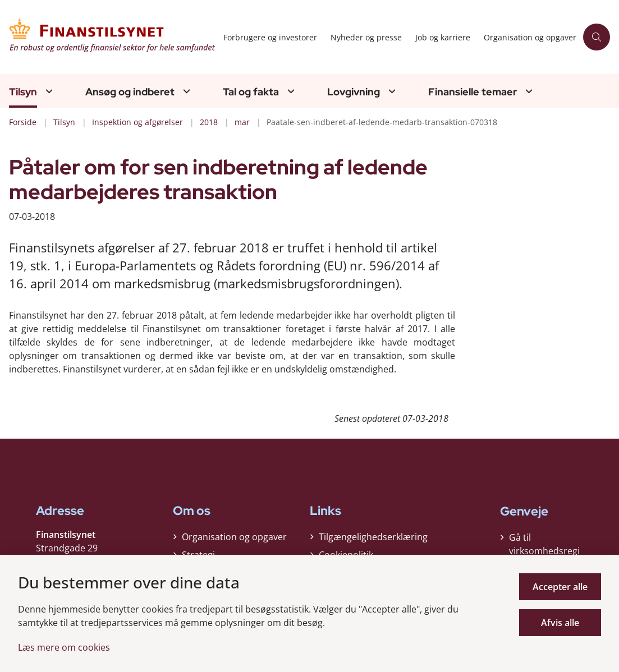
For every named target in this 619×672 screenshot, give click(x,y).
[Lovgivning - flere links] (391, 91)
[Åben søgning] (597, 37)
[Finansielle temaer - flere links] (528, 91)
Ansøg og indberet (130, 92)
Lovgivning (354, 92)
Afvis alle (560, 623)
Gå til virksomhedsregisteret (544, 551)
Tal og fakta (251, 92)
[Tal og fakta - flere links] (290, 91)
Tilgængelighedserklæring (373, 537)
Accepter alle (560, 587)
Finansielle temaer (473, 92)
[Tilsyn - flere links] (48, 91)
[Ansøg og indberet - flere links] (185, 91)
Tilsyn (23, 92)
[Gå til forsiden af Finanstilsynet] (108, 37)
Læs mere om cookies (64, 647)
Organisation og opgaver (234, 537)
